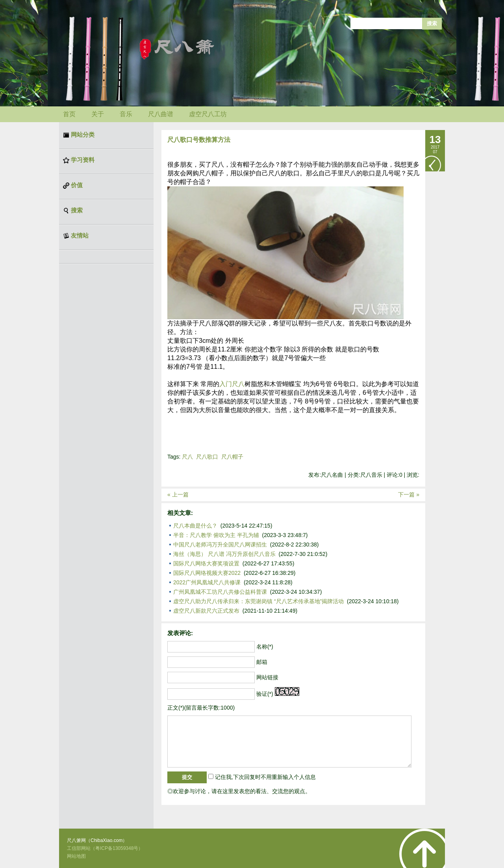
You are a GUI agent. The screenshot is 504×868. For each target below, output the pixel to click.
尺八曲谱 (161, 114)
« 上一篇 (178, 494)
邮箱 (262, 662)
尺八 (187, 457)
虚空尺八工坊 (208, 114)
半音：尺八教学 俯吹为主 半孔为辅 (216, 535)
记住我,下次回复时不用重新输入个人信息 (265, 777)
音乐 (126, 114)
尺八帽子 (232, 457)
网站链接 (267, 677)
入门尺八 (232, 384)
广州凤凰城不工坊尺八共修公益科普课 (220, 592)
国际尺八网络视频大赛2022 (207, 573)
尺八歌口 (207, 457)
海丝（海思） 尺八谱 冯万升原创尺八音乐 (224, 554)
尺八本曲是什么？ (195, 526)
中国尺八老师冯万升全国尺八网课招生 (220, 545)
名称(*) (265, 647)
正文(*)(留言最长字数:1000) (201, 708)
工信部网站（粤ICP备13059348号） (105, 848)
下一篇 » (409, 494)
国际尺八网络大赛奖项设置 (206, 563)
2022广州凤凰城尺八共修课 (207, 582)
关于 (98, 114)
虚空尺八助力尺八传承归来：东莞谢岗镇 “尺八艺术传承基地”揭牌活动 (258, 601)
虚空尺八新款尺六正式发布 (206, 611)
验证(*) (265, 694)
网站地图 (76, 856)
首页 (69, 114)
